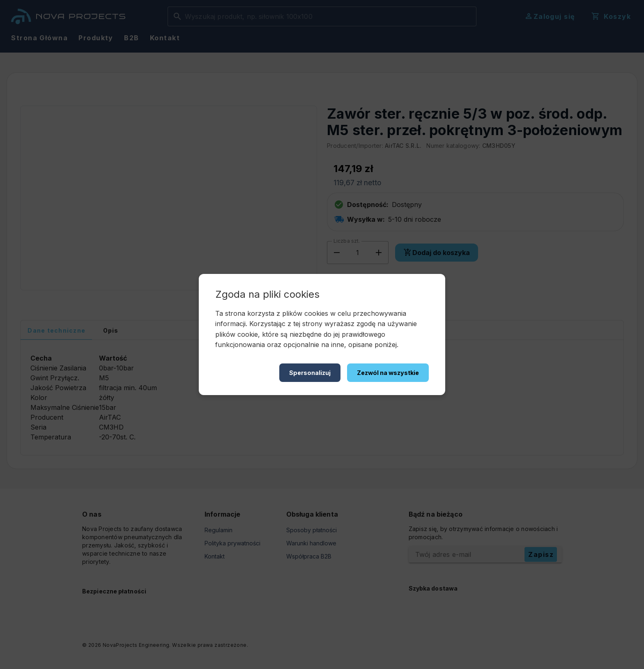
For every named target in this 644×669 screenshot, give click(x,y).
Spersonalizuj (310, 373)
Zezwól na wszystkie (388, 373)
